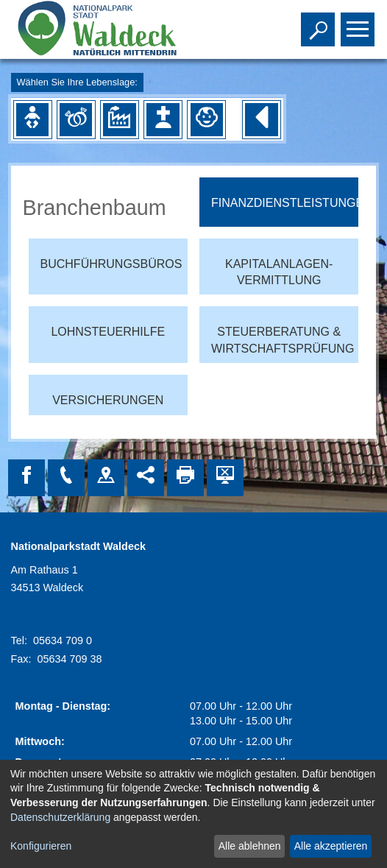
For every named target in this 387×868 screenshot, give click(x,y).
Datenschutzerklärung (60, 817)
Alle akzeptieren (331, 846)
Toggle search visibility (320, 23)
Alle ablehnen (250, 846)
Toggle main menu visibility (359, 23)
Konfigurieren (41, 846)
